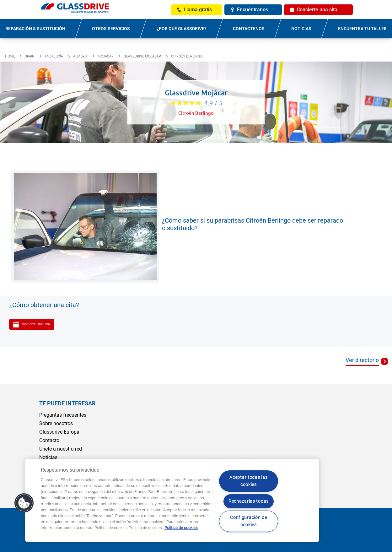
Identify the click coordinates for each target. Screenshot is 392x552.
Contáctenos (249, 29)
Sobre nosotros (56, 423)
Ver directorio (362, 360)
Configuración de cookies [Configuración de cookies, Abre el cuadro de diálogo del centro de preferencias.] (249, 521)
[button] (24, 503)
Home (10, 56)
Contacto (49, 440)
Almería (80, 56)
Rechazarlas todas (249, 501)
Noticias (301, 29)
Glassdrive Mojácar (142, 56)
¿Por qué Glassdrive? (182, 29)
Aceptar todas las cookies (248, 481)
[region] (172, 501)
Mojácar (106, 56)
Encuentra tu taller (362, 29)
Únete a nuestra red (61, 449)
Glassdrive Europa (59, 432)
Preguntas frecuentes (63, 415)
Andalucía (54, 56)
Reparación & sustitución (35, 29)
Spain (30, 56)
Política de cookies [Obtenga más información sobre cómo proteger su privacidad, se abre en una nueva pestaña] (181, 528)
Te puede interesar (67, 403)
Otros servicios (111, 29)
